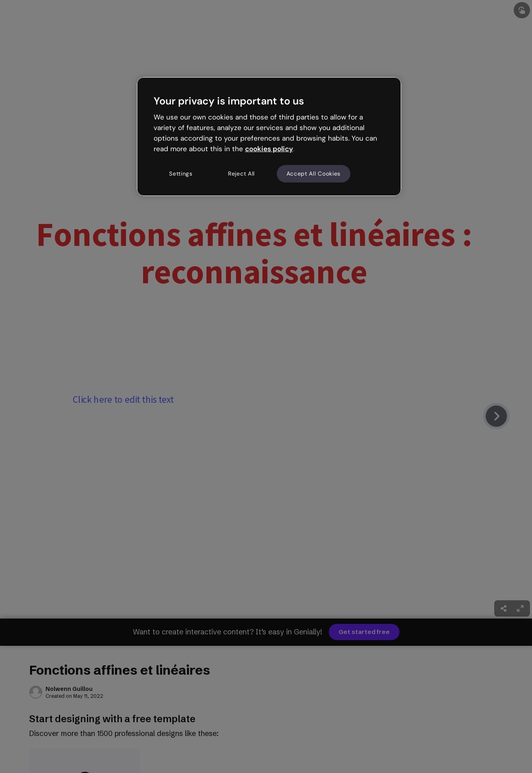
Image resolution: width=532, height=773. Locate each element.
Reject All (241, 174)
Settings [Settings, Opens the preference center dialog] (181, 174)
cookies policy (269, 149)
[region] (269, 137)
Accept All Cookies (314, 174)
